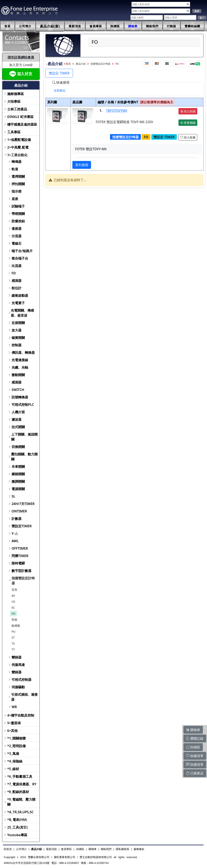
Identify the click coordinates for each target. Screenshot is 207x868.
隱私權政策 (123, 849)
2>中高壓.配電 (18, 147)
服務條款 (139, 849)
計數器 (17, 519)
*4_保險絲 (15, 761)
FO (13, 614)
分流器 (17, 236)
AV (13, 596)
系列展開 (82, 165)
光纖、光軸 (20, 367)
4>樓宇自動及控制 (21, 715)
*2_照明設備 (16, 746)
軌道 (15, 169)
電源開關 (18, 489)
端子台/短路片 (22, 251)
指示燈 (17, 191)
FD (14, 273)
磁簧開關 (18, 338)
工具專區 (14, 132)
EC (13, 608)
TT (13, 650)
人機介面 (18, 412)
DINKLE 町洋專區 (20, 117)
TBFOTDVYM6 (117, 111)
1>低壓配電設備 (19, 140)
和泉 (14, 620)
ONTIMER (19, 511)
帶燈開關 (18, 214)
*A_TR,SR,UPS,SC (20, 812)
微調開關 (18, 481)
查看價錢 (188, 123)
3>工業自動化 (17, 155)
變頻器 (17, 657)
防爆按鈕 (18, 221)
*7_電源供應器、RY (22, 784)
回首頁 (8, 849)
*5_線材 (13, 769)
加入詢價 (188, 111)
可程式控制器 (22, 680)
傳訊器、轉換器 (23, 352)
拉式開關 (18, 427)
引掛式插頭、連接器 (24, 697)
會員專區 (96, 26)
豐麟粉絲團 (192, 26)
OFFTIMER (20, 548)
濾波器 (17, 419)
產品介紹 (81, 64)
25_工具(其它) (17, 827)
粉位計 (17, 288)
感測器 (17, 281)
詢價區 (115, 26)
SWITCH (18, 390)
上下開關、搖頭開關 (24, 437)
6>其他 (12, 731)
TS (13, 644)
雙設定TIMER (22, 526)
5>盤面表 (14, 723)
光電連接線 (20, 360)
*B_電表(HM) (17, 820)
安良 (14, 590)
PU (14, 632)
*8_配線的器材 (18, 792)
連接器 (17, 229)
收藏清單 (195, 756)
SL (13, 496)
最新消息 (75, 26)
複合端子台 (20, 258)
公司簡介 (25, 26)
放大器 (17, 330)
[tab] (60, 90)
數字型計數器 (22, 571)
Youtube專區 (17, 835)
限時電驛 (18, 563)
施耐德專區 (16, 94)
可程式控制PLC (23, 405)
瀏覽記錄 (195, 738)
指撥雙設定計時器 (23, 581)
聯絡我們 (152, 26)
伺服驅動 (18, 687)
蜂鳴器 (17, 162)
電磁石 (17, 243)
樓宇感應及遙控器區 (22, 124)
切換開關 (18, 447)
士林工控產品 (17, 109)
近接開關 (18, 323)
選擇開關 (18, 176)
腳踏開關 (18, 474)
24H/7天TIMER (23, 504)
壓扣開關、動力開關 (24, 457)
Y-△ (15, 533)
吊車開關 (18, 467)
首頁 (7, 26)
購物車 (133, 26)
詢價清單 (195, 764)
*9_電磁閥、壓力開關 (21, 802)
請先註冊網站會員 (21, 57)
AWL (15, 541)
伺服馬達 (18, 665)
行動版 (172, 26)
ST (13, 638)
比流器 (17, 266)
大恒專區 (14, 101)
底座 (15, 199)
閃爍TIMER (20, 556)
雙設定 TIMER (59, 73)
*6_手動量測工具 (20, 776)
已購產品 (195, 773)
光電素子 (18, 303)
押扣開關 (18, 184)
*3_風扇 (13, 754)
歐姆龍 (16, 626)
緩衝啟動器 (20, 295)
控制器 (17, 345)
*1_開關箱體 (16, 738)
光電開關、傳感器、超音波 (22, 313)
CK (13, 602)
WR (14, 707)
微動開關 (18, 375)
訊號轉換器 (20, 397)
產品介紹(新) (50, 26)
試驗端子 (18, 206)
